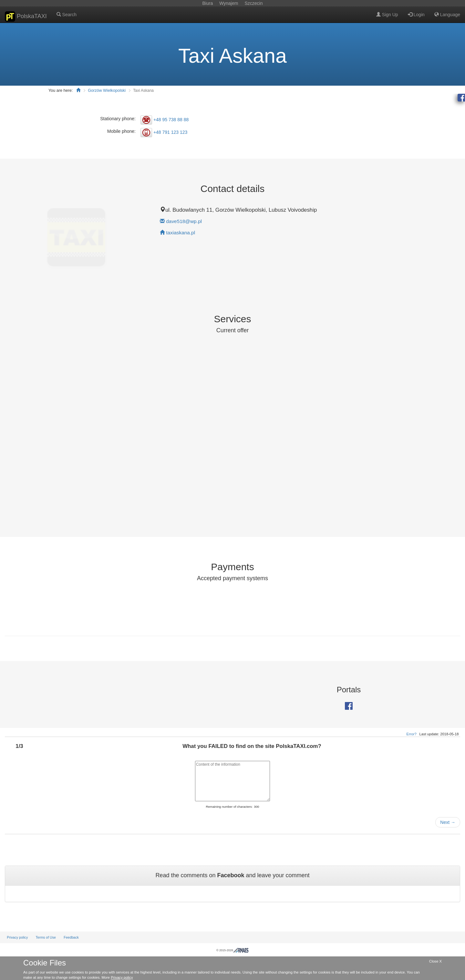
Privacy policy (17, 937)
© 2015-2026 (232, 950)
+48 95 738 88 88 (171, 119)
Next (448, 822)
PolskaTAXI (26, 16)
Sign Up (387, 15)
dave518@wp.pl (184, 221)
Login (416, 15)
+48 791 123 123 (170, 132)
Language (447, 15)
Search (67, 15)
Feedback (71, 937)
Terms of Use (46, 937)
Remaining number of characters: (229, 807)
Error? (412, 734)
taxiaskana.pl (181, 233)
